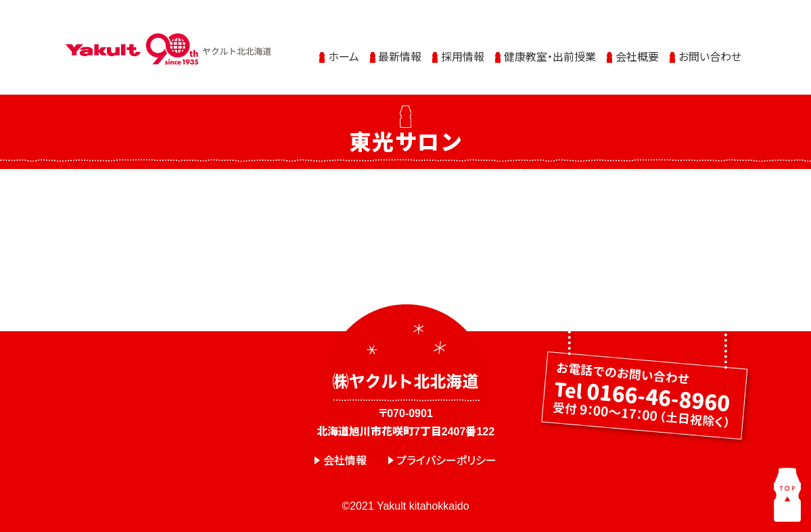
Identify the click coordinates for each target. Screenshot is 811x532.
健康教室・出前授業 (550, 56)
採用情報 (463, 56)
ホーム (344, 56)
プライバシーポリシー (446, 461)
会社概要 (637, 56)
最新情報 (400, 56)
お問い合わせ (710, 56)
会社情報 (345, 461)
